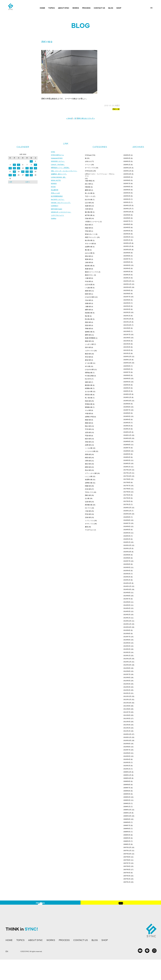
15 (31, 168)
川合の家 (88, 300)
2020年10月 (127, 363)
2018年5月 (127, 454)
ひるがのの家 (89, 369)
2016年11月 (127, 511)
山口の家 (88, 203)
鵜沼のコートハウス (92, 272)
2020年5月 (127, 379)
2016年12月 (127, 508)
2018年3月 (127, 460)
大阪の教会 (89, 181)
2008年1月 (127, 844)
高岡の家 (88, 454)
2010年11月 (127, 737)
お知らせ (88, 161)
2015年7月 (127, 561)
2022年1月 (127, 316)
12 (19, 168)
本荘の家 (88, 357)
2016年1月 (127, 542)
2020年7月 (127, 372)
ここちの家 (89, 448)
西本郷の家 (89, 505)
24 (10, 175)
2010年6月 (127, 753)
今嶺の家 (88, 413)
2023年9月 (127, 253)
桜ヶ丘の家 (89, 193)
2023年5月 (127, 265)
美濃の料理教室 (90, 338)
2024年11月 (127, 209)
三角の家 (88, 511)
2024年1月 (127, 240)
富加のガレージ (90, 234)
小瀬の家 (88, 278)
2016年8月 (127, 520)
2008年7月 (127, 825)
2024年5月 (127, 227)
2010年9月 (127, 744)
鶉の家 (87, 316)
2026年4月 (127, 155)
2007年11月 (127, 851)
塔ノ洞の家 (89, 398)
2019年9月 (127, 404)
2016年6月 (127, 526)
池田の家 (88, 382)
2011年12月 (127, 696)
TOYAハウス (89, 492)
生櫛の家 (88, 303)
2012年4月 (127, 684)
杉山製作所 (55, 191)
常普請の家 (89, 404)
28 (27, 175)
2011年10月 (127, 703)
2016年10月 (127, 514)
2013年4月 (127, 646)
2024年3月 (127, 234)
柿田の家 (88, 458)
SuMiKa (54, 221)
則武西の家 (89, 313)
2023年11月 (127, 246)
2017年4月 (127, 495)
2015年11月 (127, 548)
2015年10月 (127, 552)
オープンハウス (90, 168)
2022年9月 (127, 290)
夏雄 (86, 527)
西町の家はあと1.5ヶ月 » (86, 118)
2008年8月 (127, 822)
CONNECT (55, 208)
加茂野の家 (89, 480)
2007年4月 (127, 873)
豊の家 (87, 250)
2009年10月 (127, 778)
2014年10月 (127, 589)
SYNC (53, 152)
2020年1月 (127, 391)
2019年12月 (127, 394)
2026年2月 (127, 161)
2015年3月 (127, 574)
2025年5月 (127, 190)
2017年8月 (127, 482)
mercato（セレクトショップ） (62, 205)
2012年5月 (127, 681)
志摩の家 (88, 445)
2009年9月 (127, 781)
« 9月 (10, 182)
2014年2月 (127, 615)
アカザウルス (89, 530)
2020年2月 (127, 388)
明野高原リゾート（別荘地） (61, 168)
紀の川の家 (89, 200)
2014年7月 (127, 599)
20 (23, 172)
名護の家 (88, 206)
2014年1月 (127, 618)
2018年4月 (127, 457)
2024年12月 (127, 205)
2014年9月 (127, 593)
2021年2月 (127, 350)
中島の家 (88, 231)
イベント (88, 165)
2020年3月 (127, 385)
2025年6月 (127, 187)
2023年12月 (127, 243)
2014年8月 (127, 596)
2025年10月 (127, 174)
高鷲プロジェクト (91, 237)
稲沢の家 (88, 439)
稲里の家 (88, 294)
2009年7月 (127, 788)
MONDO (54, 185)
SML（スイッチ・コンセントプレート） (65, 172)
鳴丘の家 (88, 426)
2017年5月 (127, 492)
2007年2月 (127, 879)
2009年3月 (127, 800)
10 (10, 168)
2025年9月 (127, 177)
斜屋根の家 (89, 388)
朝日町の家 (89, 266)
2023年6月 (127, 262)
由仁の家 (88, 184)
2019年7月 (127, 410)
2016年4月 (127, 533)
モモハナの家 (89, 244)
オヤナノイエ (89, 524)
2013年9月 (127, 630)
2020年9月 (127, 366)
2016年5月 (127, 530)
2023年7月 (127, 259)
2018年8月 (127, 445)
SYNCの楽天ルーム (58, 155)
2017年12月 (127, 470)
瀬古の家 (88, 464)
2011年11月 (127, 699)
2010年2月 (127, 766)
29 (31, 175)
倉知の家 (88, 360)
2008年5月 (127, 832)
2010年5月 (127, 756)
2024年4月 (127, 231)
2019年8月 (127, 407)
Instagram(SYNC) (57, 158)
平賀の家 (88, 436)
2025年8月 (127, 180)
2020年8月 (127, 369)
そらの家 (88, 410)
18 (14, 172)
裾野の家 (88, 335)
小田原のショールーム (92, 222)
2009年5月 (127, 794)
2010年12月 (127, 734)
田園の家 (88, 486)
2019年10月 (127, 401)
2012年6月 (127, 678)
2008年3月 (127, 838)
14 (27, 168)
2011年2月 (127, 728)
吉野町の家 (89, 483)
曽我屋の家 (89, 407)
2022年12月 (127, 281)
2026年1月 (127, 165)
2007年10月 (127, 854)
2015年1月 (127, 580)
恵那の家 (88, 291)
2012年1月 (127, 693)
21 (27, 172)
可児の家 (88, 429)
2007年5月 (127, 870)
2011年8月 (127, 709)
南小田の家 (89, 240)
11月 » (28, 182)
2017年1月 (127, 504)
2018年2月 (127, 463)
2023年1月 (127, 278)
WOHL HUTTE (56, 182)
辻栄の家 (88, 502)
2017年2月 (127, 501)
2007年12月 (127, 847)
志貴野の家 (89, 247)
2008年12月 (127, 810)
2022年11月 (127, 284)
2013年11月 (127, 624)
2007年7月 (127, 863)
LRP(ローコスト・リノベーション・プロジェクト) (100, 175)
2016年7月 (127, 523)
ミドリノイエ (89, 521)
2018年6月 (127, 451)
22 (31, 172)
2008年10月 (127, 816)
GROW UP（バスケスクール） (62, 215)
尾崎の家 (88, 423)
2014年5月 (127, 605)
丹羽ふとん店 (56, 195)
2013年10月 (127, 627)
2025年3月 (127, 196)
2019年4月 (127, 419)
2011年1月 (127, 731)
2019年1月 (127, 429)
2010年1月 (127, 769)
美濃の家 (88, 269)
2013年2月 (127, 652)
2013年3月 (127, 649)
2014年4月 (127, 608)
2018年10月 (127, 438)
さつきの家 (89, 363)
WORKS (76, 8)
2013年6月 (127, 640)
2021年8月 (127, 331)
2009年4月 (127, 797)
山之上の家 (89, 253)
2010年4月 (127, 759)
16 (35, 168)
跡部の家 (88, 467)
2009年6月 (127, 791)
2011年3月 (127, 725)
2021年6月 (127, 338)
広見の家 (88, 489)
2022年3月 (127, 309)
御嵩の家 (88, 341)
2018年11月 (127, 435)
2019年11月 (127, 397)
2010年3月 (127, 762)
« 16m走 (69, 118)
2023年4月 (127, 268)
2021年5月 (127, 341)
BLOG (111, 8)
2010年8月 (127, 747)
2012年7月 (127, 674)
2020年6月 (127, 375)
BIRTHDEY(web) (57, 211)
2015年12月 (127, 545)
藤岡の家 (88, 190)
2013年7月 (127, 637)
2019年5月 (127, 416)
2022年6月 (127, 300)
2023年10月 (127, 250)
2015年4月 (127, 571)
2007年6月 (127, 866)
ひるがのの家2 (90, 297)
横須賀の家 (89, 385)
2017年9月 (127, 479)
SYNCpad (88, 155)
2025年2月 (127, 199)
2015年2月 (127, 577)
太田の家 (88, 432)
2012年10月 (127, 665)
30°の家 (88, 366)
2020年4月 (127, 382)
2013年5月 (127, 643)
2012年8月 (127, 671)
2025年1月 (127, 202)
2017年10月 (127, 476)
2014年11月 (127, 586)
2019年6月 (127, 413)
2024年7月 (127, 221)
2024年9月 (127, 215)
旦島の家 (88, 442)
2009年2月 (127, 803)
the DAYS (88, 379)
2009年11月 (127, 775)
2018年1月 (127, 467)
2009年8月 (127, 785)
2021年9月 (127, 328)
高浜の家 (88, 225)
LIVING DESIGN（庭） (59, 178)
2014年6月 (127, 602)
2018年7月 (127, 448)
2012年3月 (127, 687)
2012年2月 (127, 690)
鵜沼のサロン (89, 275)
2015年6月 (127, 564)
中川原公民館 (89, 376)
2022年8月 (127, 294)
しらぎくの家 (89, 344)
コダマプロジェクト (58, 218)
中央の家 (88, 281)
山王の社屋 (89, 285)
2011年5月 (127, 718)
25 (14, 175)
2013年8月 (127, 634)
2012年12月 (127, 659)
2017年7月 (127, 486)
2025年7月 (127, 183)
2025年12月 (127, 168)
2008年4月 (127, 835)
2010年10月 (127, 740)
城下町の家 (89, 215)
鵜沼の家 (88, 354)
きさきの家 (89, 391)
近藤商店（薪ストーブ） (60, 175)
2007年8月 (127, 860)
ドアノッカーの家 (91, 473)
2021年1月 (127, 353)
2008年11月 (127, 813)
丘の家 (87, 498)
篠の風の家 (89, 212)
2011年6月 (127, 715)
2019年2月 (127, 426)
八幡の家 (88, 307)
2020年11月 (127, 360)
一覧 (75, 118)
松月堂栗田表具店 (57, 198)
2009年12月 (127, 772)
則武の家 (88, 401)
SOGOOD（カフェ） (58, 162)
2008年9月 (127, 819)
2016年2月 (127, 539)
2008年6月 (127, 829)
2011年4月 (127, 722)
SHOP (119, 8)
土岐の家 (88, 262)
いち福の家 (89, 288)
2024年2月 (127, 237)
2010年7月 (127, 750)
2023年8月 (127, 256)
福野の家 (88, 310)
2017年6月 (127, 489)
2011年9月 (127, 706)
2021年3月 (127, 347)
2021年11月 (127, 322)
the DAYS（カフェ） (58, 201)
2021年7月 (127, 335)
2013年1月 (127, 656)
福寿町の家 (89, 332)
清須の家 (88, 325)
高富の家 (88, 322)
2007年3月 (127, 876)
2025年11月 (127, 171)
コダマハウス (89, 351)
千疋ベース (89, 196)
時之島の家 (89, 319)
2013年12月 (127, 621)
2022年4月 (127, 306)
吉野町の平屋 (89, 417)
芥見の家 (88, 514)
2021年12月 (127, 319)
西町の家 (116, 109)
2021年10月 (127, 325)
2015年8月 (127, 558)
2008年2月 (127, 841)
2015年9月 (127, 555)
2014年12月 (127, 583)
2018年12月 (127, 432)
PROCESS (86, 8)
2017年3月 (127, 498)
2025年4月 (127, 193)
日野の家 (88, 461)
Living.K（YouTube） (58, 165)
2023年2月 (127, 275)
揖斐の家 (88, 420)
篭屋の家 (88, 259)
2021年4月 (127, 344)
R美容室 (88, 187)
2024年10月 (127, 212)
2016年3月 (127, 536)
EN (151, 8)
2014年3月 (127, 611)
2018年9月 (127, 441)
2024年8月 (127, 218)
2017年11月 (127, 473)
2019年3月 (127, 423)
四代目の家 (89, 395)
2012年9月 (127, 668)
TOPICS (51, 8)
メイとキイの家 (90, 451)
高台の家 (88, 470)
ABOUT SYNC (64, 8)
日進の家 (88, 218)
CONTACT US (99, 8)
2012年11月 (127, 662)
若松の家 (88, 256)
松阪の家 (88, 228)
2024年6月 (127, 224)
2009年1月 (127, 807)
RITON (53, 188)
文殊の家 (88, 517)
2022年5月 (127, 303)
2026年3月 (127, 158)
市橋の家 (88, 329)
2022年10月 (127, 287)
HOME (42, 8)
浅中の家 (88, 347)
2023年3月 (127, 272)
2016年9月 (127, 517)
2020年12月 (127, 357)
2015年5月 (127, 567)
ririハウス (88, 508)
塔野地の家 (89, 373)
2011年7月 (127, 712)
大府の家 (88, 209)
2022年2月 (127, 312)
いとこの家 (89, 476)
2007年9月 (127, 857)
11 (14, 168)
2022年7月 (127, 297)
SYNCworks (89, 171)
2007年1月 (127, 882)
